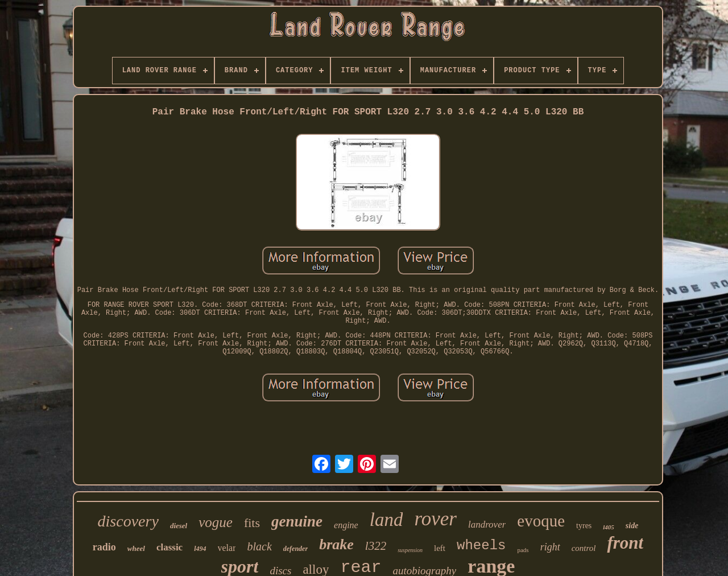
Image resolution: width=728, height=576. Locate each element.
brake (336, 544)
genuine (297, 521)
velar (227, 548)
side (632, 526)
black (259, 546)
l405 (609, 527)
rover (435, 519)
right (550, 547)
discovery (128, 521)
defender (295, 549)
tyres (584, 526)
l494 (200, 549)
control (584, 548)
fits (252, 523)
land (386, 520)
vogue (216, 522)
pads (523, 550)
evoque (541, 521)
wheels (481, 546)
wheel (136, 548)
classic (169, 547)
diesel (179, 526)
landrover (487, 524)
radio (104, 547)
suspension (410, 550)
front (625, 543)
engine (346, 525)
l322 (376, 546)
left (440, 548)
